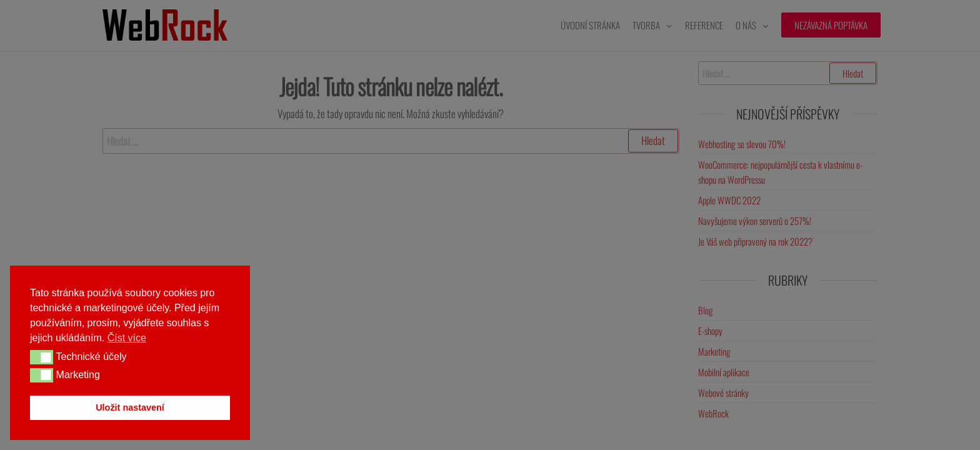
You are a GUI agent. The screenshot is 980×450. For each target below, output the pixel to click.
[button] (42, 357)
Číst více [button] (127, 338)
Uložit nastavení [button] (130, 407)
